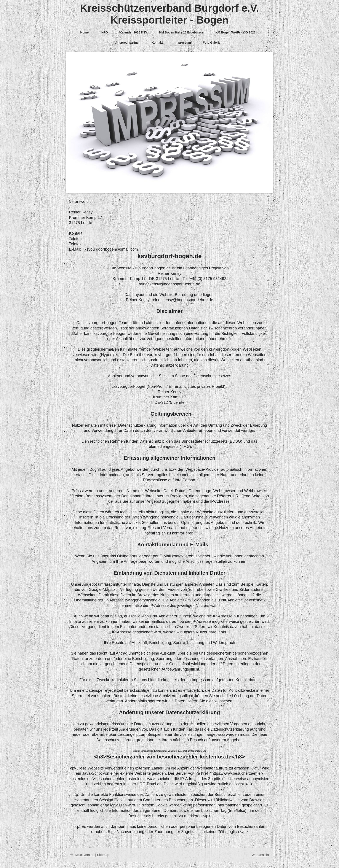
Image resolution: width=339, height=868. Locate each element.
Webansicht (260, 855)
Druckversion (83, 855)
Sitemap (103, 855)
